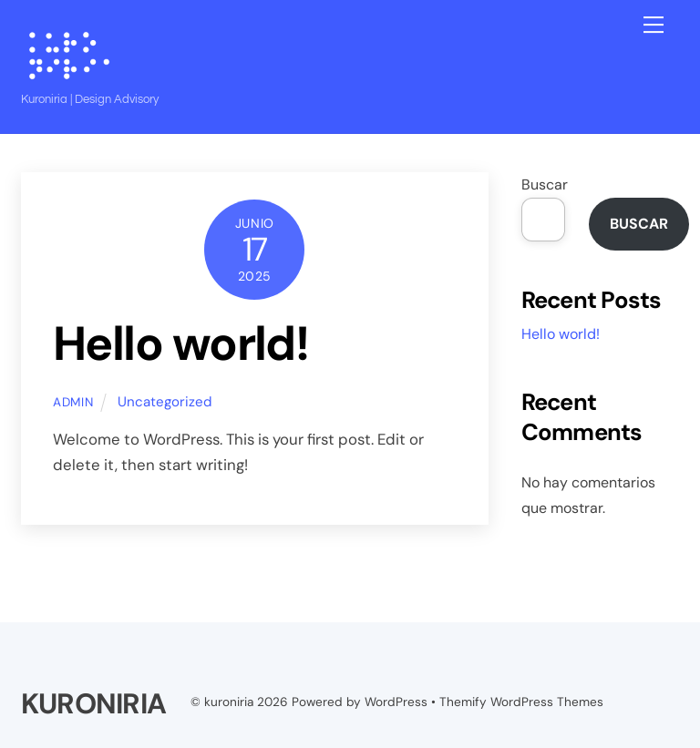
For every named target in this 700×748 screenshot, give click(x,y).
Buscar (545, 184)
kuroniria (229, 702)
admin (73, 402)
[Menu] (654, 25)
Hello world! (180, 343)
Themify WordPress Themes (521, 702)
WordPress (396, 702)
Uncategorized (165, 402)
